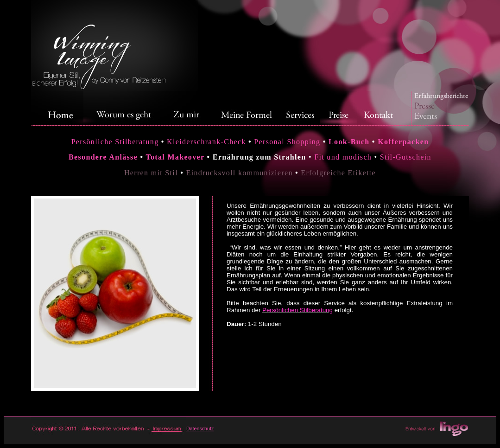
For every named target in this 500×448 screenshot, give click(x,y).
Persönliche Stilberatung (115, 142)
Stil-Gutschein (406, 157)
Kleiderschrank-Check (208, 142)
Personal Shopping (286, 142)
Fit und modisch (343, 157)
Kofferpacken (403, 142)
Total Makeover (175, 157)
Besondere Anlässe (103, 157)
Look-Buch (349, 142)
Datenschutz (200, 429)
